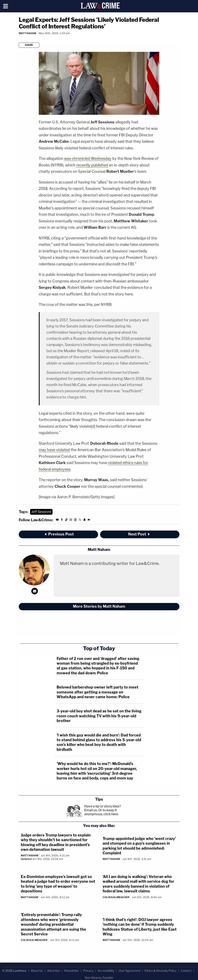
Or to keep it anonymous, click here (101, 812)
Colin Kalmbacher (116, 897)
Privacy (88, 971)
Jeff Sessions (41, 512)
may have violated (54, 450)
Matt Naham (27, 33)
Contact (186, 971)
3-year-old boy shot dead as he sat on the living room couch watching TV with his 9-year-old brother (99, 716)
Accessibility (106, 971)
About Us (37, 971)
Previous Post (59, 534)
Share (29, 45)
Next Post (139, 534)
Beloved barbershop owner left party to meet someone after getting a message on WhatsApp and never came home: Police (98, 692)
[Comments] (19, 39)
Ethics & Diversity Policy (161, 971)
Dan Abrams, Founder (99, 978)
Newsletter (72, 971)
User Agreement (129, 971)
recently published (92, 165)
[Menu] (6, 6)
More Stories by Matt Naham (99, 606)
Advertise (54, 971)
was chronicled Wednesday (88, 158)
